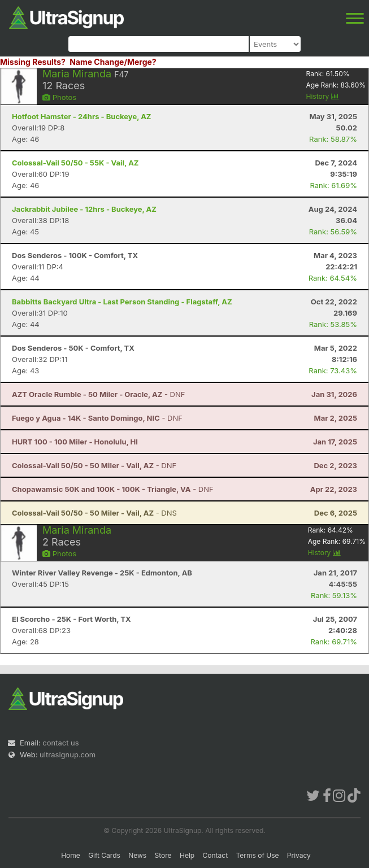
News (137, 855)
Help (187, 855)
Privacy (299, 855)
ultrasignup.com (68, 754)
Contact (216, 855)
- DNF (98, 394)
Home (71, 855)
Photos (59, 97)
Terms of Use (257, 855)
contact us (60, 743)
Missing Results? (33, 62)
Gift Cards (104, 855)
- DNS (94, 513)
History (323, 96)
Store (163, 855)
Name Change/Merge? (113, 62)
